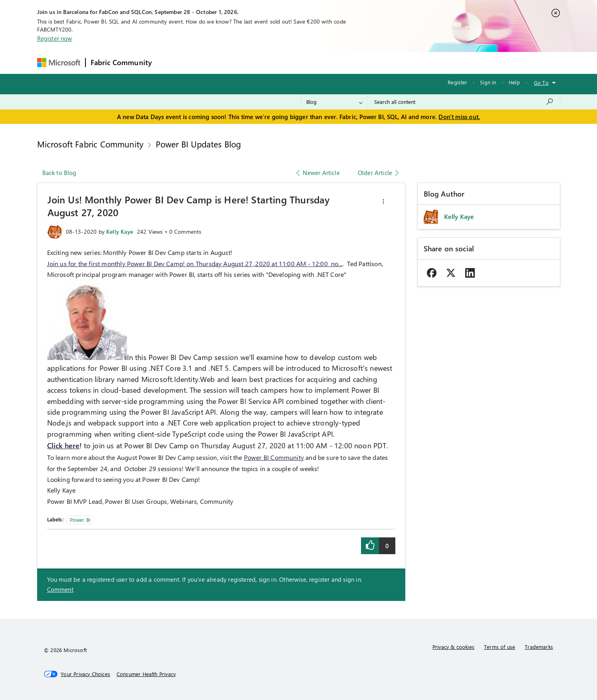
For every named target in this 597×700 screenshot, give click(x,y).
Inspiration (205, 63)
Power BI (80, 520)
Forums (170, 63)
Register (457, 82)
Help (514, 82)
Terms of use (500, 647)
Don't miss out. (459, 117)
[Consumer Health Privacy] (146, 674)
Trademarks (539, 647)
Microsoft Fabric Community (90, 144)
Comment (60, 589)
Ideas (238, 63)
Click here (63, 445)
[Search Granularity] (334, 102)
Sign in (488, 82)
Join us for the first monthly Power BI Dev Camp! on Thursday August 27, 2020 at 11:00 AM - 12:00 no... (195, 263)
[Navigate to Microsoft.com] (59, 63)
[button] (383, 201)
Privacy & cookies (453, 647)
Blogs (309, 63)
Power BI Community (274, 457)
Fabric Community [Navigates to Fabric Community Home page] (121, 62)
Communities (273, 63)
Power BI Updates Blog (198, 144)
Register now (55, 38)
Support (374, 63)
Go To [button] (541, 83)
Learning (340, 63)
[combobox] (464, 102)
